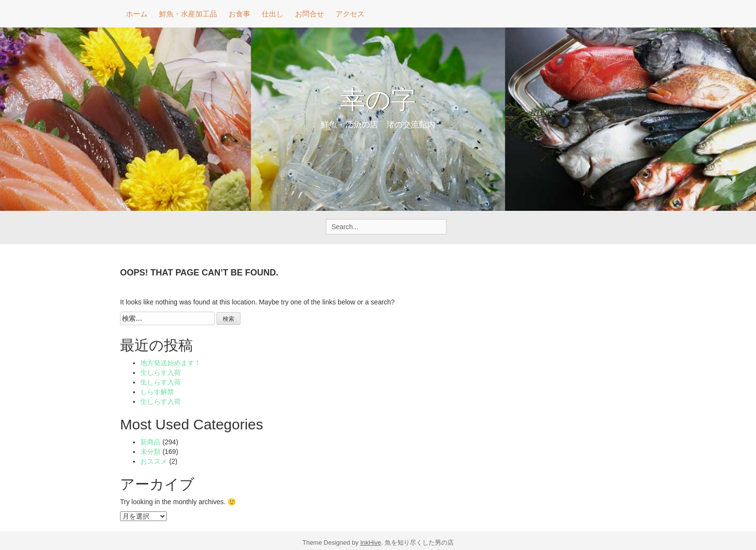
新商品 (150, 442)
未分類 (150, 452)
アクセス (350, 14)
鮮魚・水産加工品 (188, 14)
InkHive (371, 543)
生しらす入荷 (161, 372)
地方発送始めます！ (171, 363)
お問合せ (310, 14)
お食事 (239, 14)
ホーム (137, 14)
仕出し (273, 14)
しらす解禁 (157, 392)
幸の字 (378, 101)
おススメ (154, 461)
